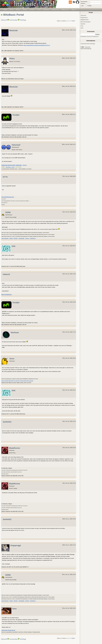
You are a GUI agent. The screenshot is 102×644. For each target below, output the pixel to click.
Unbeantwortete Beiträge (88, 44)
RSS (82, 28)
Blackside (14, 31)
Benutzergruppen (86, 22)
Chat (39, 10)
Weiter (73, 21)
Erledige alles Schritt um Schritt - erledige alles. (12, 165)
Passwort (83, 3)
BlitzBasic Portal (14, 15)
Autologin (89, 6)
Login (82, 6)
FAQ (82, 26)
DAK (14, 246)
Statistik (83, 24)
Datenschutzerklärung (86, 49)
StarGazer (15, 333)
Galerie (47, 10)
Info (12, 10)
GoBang (11, 238)
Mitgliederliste (85, 20)
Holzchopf (16, 145)
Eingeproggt (16, 545)
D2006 (8, 212)
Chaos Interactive (5, 238)
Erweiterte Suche (86, 36)
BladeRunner (15, 448)
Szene (25, 10)
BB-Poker (16, 238)
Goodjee (16, 115)
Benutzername (84, 2)
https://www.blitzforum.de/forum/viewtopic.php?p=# (37, 45)
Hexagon (27, 238)
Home (5, 10)
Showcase (56, 10)
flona (14, 609)
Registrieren (84, 18)
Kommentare (14, 20)
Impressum (88, 47)
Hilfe (18, 10)
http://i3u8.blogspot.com (8, 197)
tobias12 (6, 274)
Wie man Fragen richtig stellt (7, 381)
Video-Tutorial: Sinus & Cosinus (27, 381)
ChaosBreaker (22, 238)
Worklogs (65, 10)
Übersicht (4, 20)
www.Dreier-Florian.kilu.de (8, 630)
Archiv (74, 10)
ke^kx (5, 177)
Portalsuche (95, 36)
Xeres (12, 359)
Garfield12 (7, 422)
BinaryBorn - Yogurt (10, 167)
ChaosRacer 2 (33, 238)
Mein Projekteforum (7, 294)
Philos (12, 59)
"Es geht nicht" (17, 381)
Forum (32, 10)
